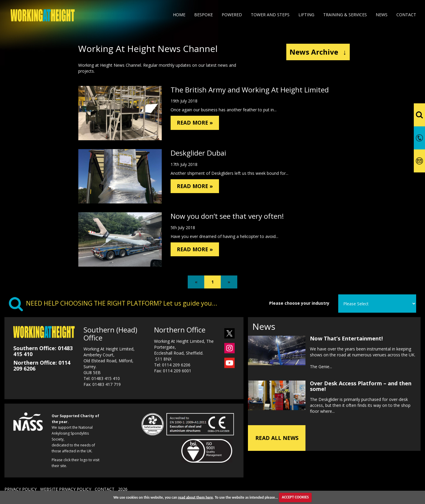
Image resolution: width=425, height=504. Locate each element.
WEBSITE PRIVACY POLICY (66, 489)
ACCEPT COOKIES (295, 497)
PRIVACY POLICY (21, 489)
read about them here (195, 497)
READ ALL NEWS (277, 431)
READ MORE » (200, 124)
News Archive (318, 52)
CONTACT (105, 489)
